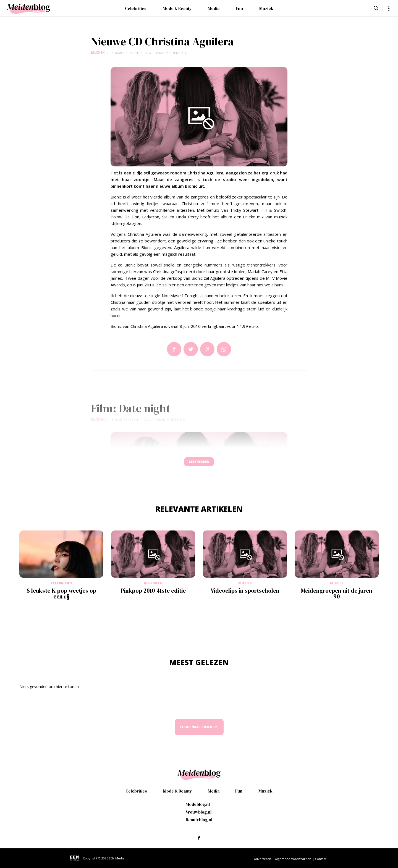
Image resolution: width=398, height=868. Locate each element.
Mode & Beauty (177, 8)
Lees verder (199, 464)
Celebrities (136, 8)
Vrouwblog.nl (199, 812)
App (224, 349)
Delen (174, 349)
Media (214, 8)
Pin (207, 349)
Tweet (191, 349)
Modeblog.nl (198, 804)
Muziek (266, 8)
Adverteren (263, 859)
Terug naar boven (196, 732)
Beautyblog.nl (199, 820)
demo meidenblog (171, 53)
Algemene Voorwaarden (293, 859)
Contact (321, 859)
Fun (239, 8)
